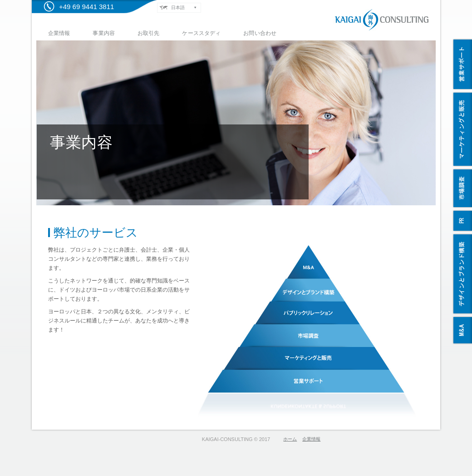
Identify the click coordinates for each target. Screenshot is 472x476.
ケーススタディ (201, 33)
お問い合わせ (260, 33)
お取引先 (148, 33)
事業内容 (103, 33)
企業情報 (59, 33)
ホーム (290, 439)
